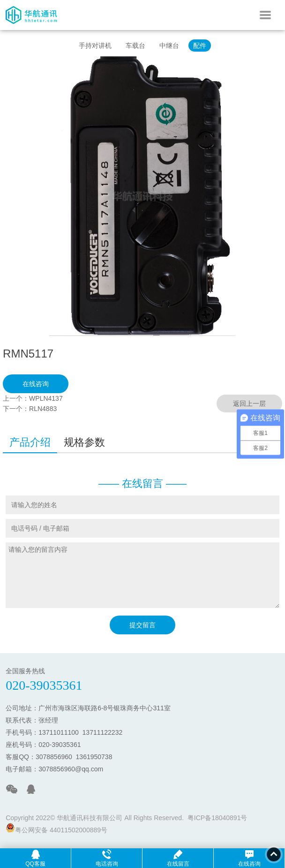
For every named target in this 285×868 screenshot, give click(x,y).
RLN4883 (43, 409)
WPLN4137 (46, 398)
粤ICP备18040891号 (217, 818)
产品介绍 (30, 442)
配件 (200, 46)
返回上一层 (249, 404)
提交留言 (142, 625)
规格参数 (84, 442)
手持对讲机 (95, 46)
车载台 (135, 46)
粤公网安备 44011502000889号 (56, 828)
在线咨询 (36, 384)
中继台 (169, 46)
